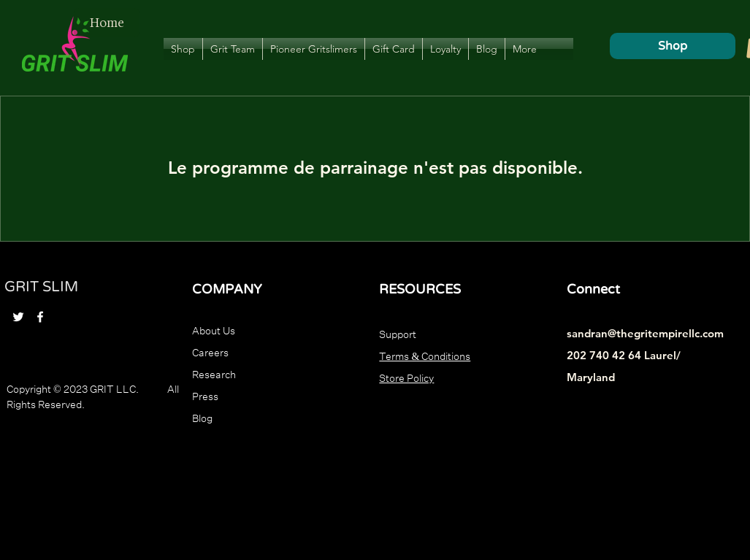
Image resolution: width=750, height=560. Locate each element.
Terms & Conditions (425, 355)
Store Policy (406, 377)
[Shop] (673, 46)
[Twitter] (18, 317)
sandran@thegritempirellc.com (645, 333)
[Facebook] (40, 317)
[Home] (107, 23)
